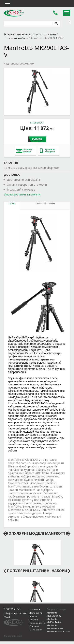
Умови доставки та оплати (22, 194)
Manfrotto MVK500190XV (54, 614)
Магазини (35, 609)
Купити (37, 139)
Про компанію (37, 623)
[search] (56, 24)
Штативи (50, 34)
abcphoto (14, 13)
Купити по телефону (48, 151)
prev (6, 534)
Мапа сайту (36, 630)
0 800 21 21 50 (12, 609)
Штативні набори (16, 38)
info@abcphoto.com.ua (15, 615)
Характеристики (45, 203)
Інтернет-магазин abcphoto (22, 34)
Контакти (34, 626)
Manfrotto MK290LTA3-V (54, 621)
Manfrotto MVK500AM (58, 632)
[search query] (28, 24)
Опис (12, 203)
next (68, 534)
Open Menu (67, 13)
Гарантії (34, 620)
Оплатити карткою (24, 151)
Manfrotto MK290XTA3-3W (55, 627)
